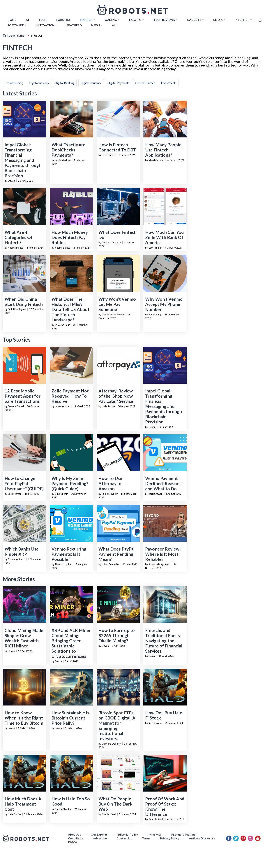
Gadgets (194, 20)
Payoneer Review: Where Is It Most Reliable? (163, 554)
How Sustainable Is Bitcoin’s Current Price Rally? (70, 718)
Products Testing (183, 834)
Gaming (111, 20)
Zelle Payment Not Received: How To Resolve (70, 396)
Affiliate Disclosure (202, 838)
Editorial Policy (128, 834)
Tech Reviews (164, 20)
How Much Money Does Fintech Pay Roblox (70, 237)
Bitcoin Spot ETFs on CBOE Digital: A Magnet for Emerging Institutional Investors (117, 726)
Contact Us (124, 838)
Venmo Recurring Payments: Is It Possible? (69, 554)
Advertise (100, 838)
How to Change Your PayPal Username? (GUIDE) (24, 483)
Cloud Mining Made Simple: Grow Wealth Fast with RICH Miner (24, 638)
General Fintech (145, 83)
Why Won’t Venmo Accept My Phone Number (164, 304)
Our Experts (99, 834)
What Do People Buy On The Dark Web (115, 804)
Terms (146, 838)
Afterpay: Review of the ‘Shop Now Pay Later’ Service (116, 396)
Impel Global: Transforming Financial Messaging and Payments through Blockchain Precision (23, 160)
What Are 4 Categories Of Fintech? (19, 237)
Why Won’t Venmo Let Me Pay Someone (117, 304)
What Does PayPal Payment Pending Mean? (117, 554)
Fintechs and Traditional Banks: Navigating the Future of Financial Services (164, 641)
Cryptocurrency (39, 83)
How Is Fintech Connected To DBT (117, 147)
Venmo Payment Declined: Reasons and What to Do (163, 483)
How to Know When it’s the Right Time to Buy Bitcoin (24, 718)
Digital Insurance (91, 83)
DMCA (73, 842)
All (115, 25)
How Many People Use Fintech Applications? (163, 150)
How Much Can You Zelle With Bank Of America (165, 237)
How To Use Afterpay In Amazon (110, 483)
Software (16, 25)
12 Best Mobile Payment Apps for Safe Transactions (23, 396)
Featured (74, 25)
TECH (42, 20)
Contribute (76, 838)
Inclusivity (155, 834)
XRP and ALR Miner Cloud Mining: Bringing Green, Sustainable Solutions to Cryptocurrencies (71, 643)
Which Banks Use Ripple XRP (22, 551)
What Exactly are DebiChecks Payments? (68, 150)
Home (12, 20)
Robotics (63, 20)
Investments (169, 83)
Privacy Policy (170, 838)
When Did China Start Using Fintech (24, 302)
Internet (242, 20)
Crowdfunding (14, 83)
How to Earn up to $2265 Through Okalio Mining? (117, 635)
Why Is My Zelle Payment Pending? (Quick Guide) (70, 483)
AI (27, 20)
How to (135, 20)
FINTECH (86, 20)
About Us (75, 834)
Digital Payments (119, 83)
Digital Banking (65, 83)
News (96, 25)
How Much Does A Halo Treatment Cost (23, 804)
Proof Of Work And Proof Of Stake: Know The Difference (165, 806)
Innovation (45, 25)
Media (218, 20)
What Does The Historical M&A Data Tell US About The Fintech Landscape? (70, 309)
